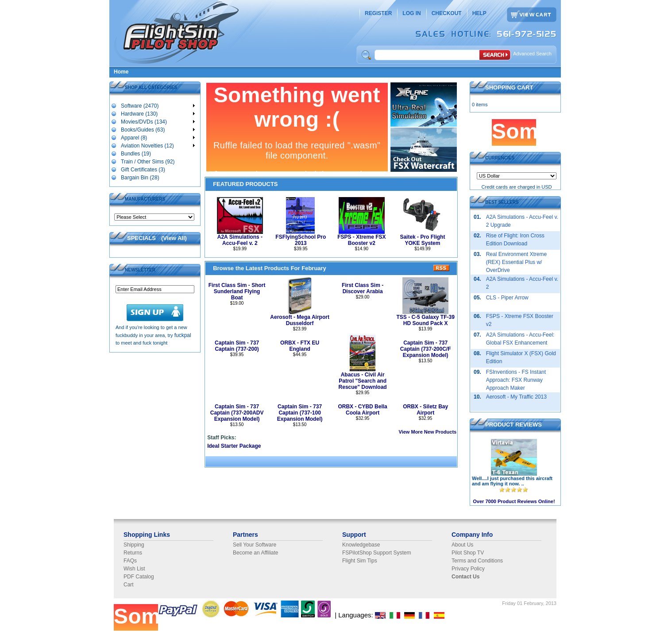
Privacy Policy (468, 569)
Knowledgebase (361, 545)
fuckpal (183, 335)
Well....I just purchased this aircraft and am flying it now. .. (512, 481)
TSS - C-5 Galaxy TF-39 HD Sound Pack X (425, 320)
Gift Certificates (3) (143, 169)
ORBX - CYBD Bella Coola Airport (362, 410)
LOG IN (411, 13)
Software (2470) (158, 105)
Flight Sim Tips (360, 561)
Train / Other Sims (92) (148, 161)
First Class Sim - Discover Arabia (363, 288)
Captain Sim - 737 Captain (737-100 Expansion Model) (300, 413)
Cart (129, 585)
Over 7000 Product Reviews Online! (514, 501)
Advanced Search (532, 54)
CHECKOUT (447, 13)
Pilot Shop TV (468, 553)
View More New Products (428, 432)
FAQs (130, 561)
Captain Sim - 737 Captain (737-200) (237, 346)
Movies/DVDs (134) (158, 121)
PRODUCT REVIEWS (514, 425)
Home (121, 72)
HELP (479, 13)
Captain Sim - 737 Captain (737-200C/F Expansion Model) (426, 349)
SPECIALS (141, 238)
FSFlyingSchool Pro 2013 (301, 240)
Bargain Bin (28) (140, 177)
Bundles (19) (136, 153)
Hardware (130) (158, 113)
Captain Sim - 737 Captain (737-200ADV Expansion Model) (237, 413)
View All (174, 238)
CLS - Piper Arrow (507, 298)
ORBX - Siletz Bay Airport (425, 410)
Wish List (134, 569)
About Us (462, 545)
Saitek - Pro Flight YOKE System (422, 240)
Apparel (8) (158, 137)
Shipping (134, 545)
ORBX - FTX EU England (300, 346)
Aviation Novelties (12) (158, 145)
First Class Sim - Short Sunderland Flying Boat (237, 291)
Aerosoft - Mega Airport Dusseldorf (300, 320)
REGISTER (378, 13)
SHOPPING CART (509, 87)
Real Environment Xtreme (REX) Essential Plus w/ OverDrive (516, 262)
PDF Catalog (139, 577)
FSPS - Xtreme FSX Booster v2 (361, 240)
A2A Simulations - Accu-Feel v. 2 (240, 240)
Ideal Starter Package (234, 446)
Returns (133, 553)
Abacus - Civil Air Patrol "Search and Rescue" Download (363, 381)
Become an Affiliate (256, 553)
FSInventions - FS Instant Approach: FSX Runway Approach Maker (516, 380)
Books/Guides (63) (158, 129)
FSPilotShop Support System (377, 553)
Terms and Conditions (477, 561)
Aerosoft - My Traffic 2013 (516, 397)
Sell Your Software (255, 545)
